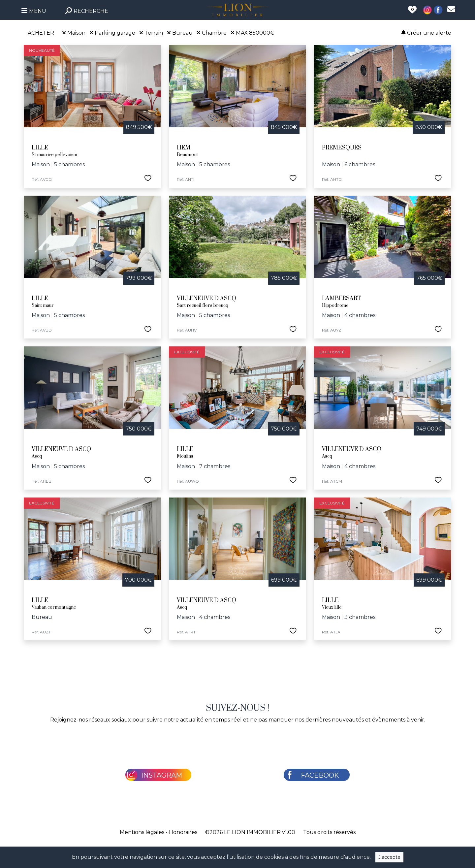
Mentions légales (142, 832)
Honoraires (183, 832)
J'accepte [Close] (389, 857)
